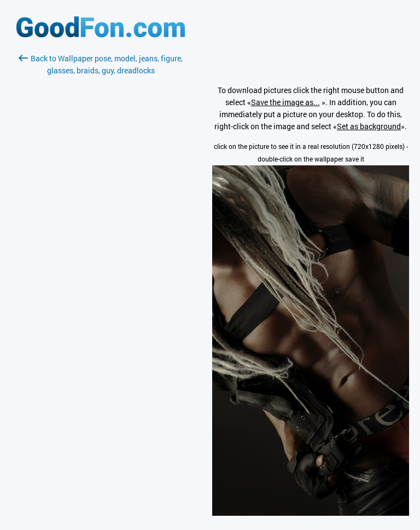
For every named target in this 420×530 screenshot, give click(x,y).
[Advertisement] (101, 206)
